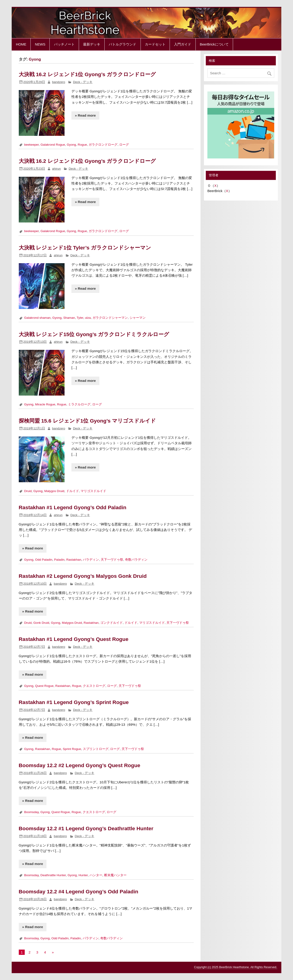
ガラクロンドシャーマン (110, 318)
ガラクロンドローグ (103, 145)
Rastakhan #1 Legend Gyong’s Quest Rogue (74, 639)
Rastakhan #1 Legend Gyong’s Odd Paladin (73, 507)
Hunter (83, 875)
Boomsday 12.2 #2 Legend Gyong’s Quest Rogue (80, 765)
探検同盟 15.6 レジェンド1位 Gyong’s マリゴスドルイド (87, 421)
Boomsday (31, 812)
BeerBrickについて (214, 44)
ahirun (56, 169)
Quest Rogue (44, 686)
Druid (28, 491)
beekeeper (31, 145)
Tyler (80, 318)
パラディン (91, 560)
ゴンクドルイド (111, 623)
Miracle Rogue (45, 404)
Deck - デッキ (83, 82)
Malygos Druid (54, 491)
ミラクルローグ (79, 404)
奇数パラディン (136, 560)
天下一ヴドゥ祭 (112, 560)
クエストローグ (94, 686)
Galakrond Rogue (53, 145)
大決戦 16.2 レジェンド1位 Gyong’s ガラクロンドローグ (87, 74)
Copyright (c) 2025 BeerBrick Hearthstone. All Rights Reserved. (236, 967)
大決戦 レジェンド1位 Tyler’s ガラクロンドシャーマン (85, 248)
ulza (88, 318)
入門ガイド (183, 44)
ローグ (124, 145)
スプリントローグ (96, 749)
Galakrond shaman (37, 318)
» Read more (85, 115)
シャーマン (138, 318)
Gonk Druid (41, 623)
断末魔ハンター (115, 875)
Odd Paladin (44, 560)
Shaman (69, 318)
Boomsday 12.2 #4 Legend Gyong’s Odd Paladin (79, 892)
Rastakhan (74, 560)
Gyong (71, 145)
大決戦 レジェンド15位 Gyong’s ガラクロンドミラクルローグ (94, 334)
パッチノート (64, 44)
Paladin (59, 560)
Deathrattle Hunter (53, 875)
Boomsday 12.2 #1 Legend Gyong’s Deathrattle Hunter (86, 828)
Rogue (82, 145)
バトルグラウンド (122, 44)
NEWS (40, 44)
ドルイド (73, 491)
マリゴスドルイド (93, 491)
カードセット (155, 44)
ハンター (96, 875)
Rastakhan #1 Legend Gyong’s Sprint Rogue (74, 702)
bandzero (58, 82)
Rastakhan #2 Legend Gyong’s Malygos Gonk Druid (83, 576)
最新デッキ (92, 44)
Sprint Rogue (72, 749)
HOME (21, 44)
